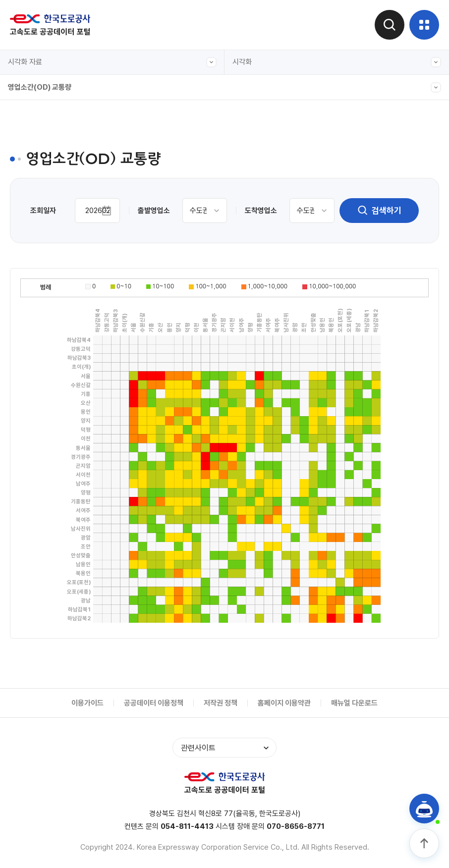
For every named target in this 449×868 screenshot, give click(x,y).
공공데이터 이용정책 (154, 703)
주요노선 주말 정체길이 (51, 271)
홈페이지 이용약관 (284, 703)
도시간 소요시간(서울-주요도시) (64, 248)
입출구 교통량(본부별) (50, 317)
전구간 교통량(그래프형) (53, 111)
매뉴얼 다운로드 (354, 703)
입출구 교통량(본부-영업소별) (61, 180)
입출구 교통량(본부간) (50, 157)
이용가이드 (87, 703)
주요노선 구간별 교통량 (51, 203)
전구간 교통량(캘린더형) (53, 134)
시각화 (337, 62)
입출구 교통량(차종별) (50, 225)
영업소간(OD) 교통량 (224, 87)
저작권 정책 (221, 703)
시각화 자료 (112, 62)
